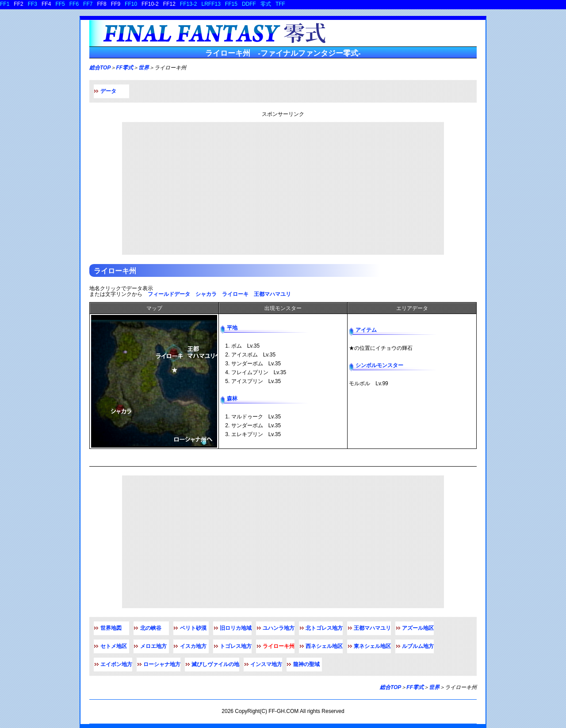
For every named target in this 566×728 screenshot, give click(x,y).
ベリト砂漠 (193, 628)
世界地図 (111, 628)
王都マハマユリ (272, 294)
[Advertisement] (283, 188)
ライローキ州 (115, 271)
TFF (280, 4)
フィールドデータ (169, 294)
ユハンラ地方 (279, 628)
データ (108, 91)
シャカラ (206, 294)
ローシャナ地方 (162, 664)
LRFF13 (211, 4)
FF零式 (124, 68)
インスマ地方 (266, 664)
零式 (266, 4)
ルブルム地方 (418, 646)
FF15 (231, 4)
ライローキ (235, 294)
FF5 (60, 4)
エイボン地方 (116, 664)
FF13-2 (189, 4)
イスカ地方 (193, 646)
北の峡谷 (151, 628)
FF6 (74, 4)
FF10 (131, 4)
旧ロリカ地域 (236, 628)
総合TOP (100, 68)
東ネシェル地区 (372, 646)
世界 (144, 68)
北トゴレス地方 (324, 628)
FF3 (33, 4)
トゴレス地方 (236, 646)
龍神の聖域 (306, 664)
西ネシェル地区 (324, 646)
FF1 (5, 4)
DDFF (249, 4)
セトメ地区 (114, 646)
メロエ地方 (153, 646)
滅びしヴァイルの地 (215, 664)
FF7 (88, 4)
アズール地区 (418, 628)
